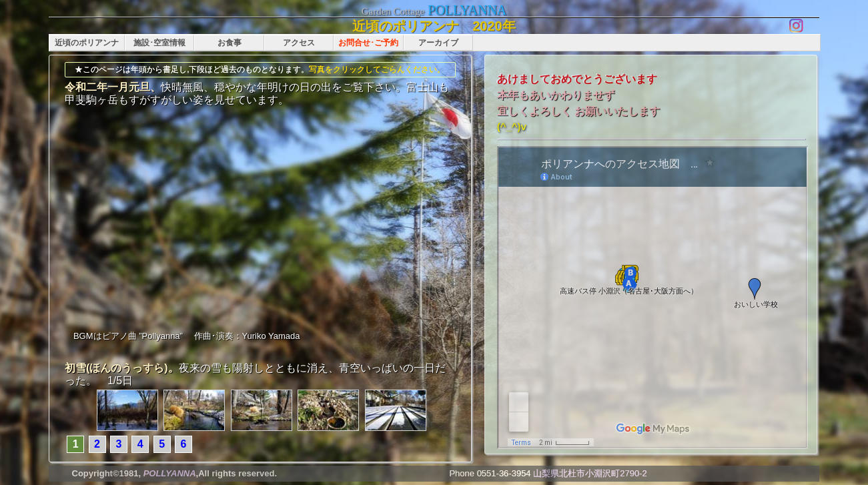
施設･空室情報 (159, 43)
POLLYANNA (467, 10)
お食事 (230, 43)
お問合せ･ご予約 (368, 43)
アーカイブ (438, 43)
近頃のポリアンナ (87, 43)
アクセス (299, 43)
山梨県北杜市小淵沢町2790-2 (590, 473)
